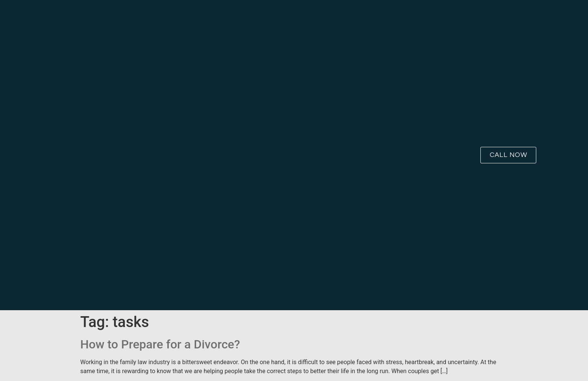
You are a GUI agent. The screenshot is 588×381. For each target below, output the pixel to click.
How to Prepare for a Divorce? (160, 344)
